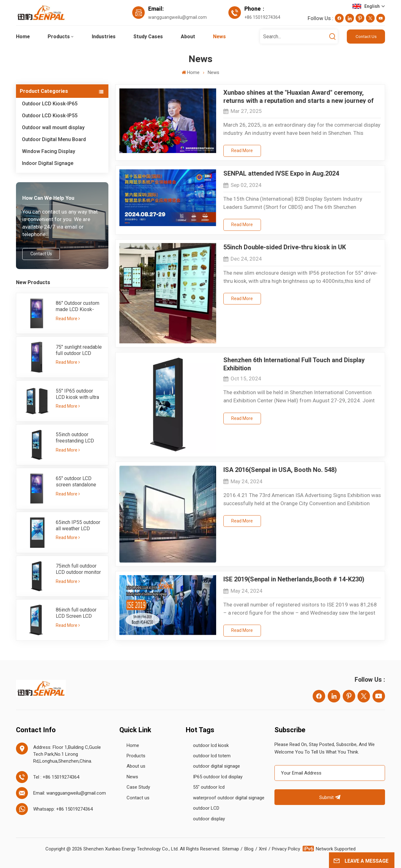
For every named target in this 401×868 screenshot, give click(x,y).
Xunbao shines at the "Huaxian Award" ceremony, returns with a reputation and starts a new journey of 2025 (299, 96)
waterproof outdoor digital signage (229, 798)
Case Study (138, 787)
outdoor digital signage (216, 766)
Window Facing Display (49, 151)
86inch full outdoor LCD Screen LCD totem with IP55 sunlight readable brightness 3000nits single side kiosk (78, 613)
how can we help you (48, 198)
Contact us (138, 798)
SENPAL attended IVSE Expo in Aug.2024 (281, 173)
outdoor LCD (206, 808)
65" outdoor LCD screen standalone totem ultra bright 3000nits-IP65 (76, 482)
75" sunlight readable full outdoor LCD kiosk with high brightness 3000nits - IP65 (79, 350)
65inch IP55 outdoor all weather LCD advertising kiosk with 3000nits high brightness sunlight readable (78, 526)
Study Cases (148, 37)
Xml (263, 849)
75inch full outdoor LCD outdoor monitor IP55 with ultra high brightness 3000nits (78, 569)
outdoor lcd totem (212, 756)
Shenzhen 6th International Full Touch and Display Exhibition (294, 364)
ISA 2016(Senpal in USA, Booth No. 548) (280, 470)
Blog (249, 849)
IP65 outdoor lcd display (218, 777)
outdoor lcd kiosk (211, 745)
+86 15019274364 (262, 17)
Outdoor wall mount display (53, 127)
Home (23, 37)
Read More (68, 319)
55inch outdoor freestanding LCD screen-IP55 (75, 438)
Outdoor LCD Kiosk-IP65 (50, 104)
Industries (104, 37)
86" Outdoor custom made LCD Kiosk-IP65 (78, 306)
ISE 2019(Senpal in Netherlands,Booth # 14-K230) (294, 579)
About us (136, 766)
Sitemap (231, 849)
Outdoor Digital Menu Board (54, 139)
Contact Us (366, 36)
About (188, 37)
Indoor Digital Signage (48, 163)
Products (59, 37)
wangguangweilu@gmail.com (177, 17)
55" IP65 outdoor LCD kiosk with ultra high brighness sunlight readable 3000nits (77, 394)
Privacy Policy (286, 849)
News (219, 37)
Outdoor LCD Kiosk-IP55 (50, 116)
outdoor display (209, 819)
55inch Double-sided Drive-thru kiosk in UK (285, 247)
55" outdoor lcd (209, 787)
